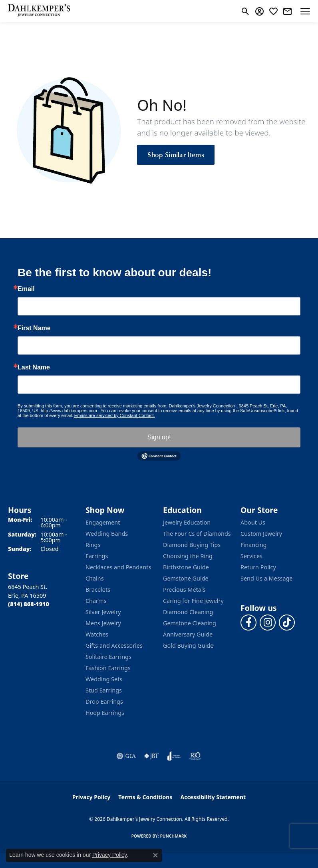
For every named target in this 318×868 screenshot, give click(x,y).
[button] (245, 11)
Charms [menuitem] (96, 601)
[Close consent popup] (155, 855)
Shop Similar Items (176, 154)
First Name (34, 328)
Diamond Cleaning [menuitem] (188, 612)
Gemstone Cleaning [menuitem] (190, 623)
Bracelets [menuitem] (98, 590)
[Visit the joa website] (174, 756)
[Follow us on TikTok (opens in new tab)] (287, 623)
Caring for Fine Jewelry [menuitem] (193, 601)
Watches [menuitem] (97, 634)
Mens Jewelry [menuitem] (103, 623)
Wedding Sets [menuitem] (104, 679)
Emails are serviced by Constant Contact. (115, 415)
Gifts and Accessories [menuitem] (114, 646)
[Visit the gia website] (126, 756)
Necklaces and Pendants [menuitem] (118, 567)
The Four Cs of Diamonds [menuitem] (197, 534)
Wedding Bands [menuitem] (107, 534)
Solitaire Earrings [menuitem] (108, 657)
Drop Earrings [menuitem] (104, 701)
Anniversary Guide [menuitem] (188, 634)
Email (26, 289)
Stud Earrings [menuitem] (104, 690)
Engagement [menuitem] (103, 522)
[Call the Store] (29, 604)
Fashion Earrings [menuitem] (108, 668)
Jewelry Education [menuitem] (187, 522)
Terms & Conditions (145, 797)
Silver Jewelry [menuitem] (103, 612)
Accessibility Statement (213, 797)
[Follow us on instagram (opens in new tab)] (268, 623)
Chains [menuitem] (95, 578)
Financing (253, 545)
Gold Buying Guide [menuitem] (188, 646)
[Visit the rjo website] (195, 756)
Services (251, 556)
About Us (253, 522)
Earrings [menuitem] (97, 556)
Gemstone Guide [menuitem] (186, 578)
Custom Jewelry (261, 534)
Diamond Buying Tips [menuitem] (192, 545)
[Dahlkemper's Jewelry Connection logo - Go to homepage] (39, 11)
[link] (287, 11)
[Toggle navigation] (305, 11)
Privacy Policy (91, 797)
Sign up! (159, 437)
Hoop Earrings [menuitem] (105, 713)
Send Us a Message (266, 578)
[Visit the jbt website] (151, 756)
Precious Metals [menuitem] (184, 590)
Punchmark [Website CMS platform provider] (174, 836)
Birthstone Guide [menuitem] (186, 567)
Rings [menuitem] (93, 545)
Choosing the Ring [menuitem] (188, 556)
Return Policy (258, 567)
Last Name (34, 367)
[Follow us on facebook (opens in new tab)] (248, 623)
